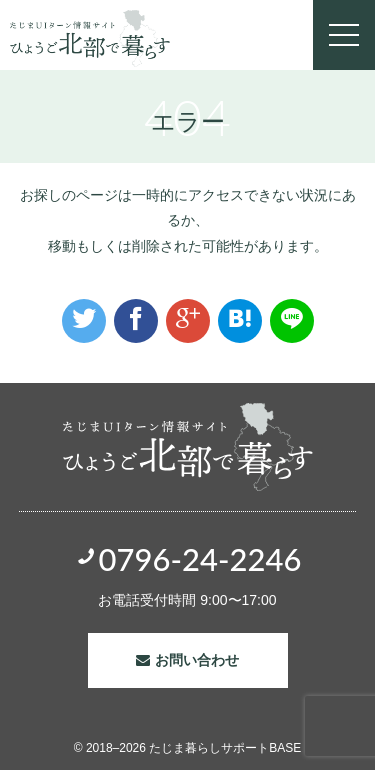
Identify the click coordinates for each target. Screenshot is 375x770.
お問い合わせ (197, 660)
